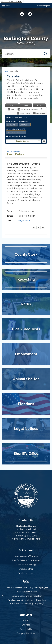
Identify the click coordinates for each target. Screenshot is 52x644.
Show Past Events (17, 136)
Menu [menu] (9, 6)
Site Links (26, 615)
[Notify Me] (39, 113)
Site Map (26, 625)
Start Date (11, 122)
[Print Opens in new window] (11, 109)
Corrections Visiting (26, 565)
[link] (43, 6)
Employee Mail (26, 569)
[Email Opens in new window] (43, 228)
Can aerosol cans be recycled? (27, 596)
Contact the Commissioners (26, 539)
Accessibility (26, 629)
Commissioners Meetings (26, 556)
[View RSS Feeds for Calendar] (42, 109)
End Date (24, 122)
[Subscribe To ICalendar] (28, 109)
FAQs (26, 582)
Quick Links (26, 550)
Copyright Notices (26, 633)
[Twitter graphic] (30, 14)
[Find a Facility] (23, 113)
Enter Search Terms (15, 129)
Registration (24, 220)
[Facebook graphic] (22, 14)
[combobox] (12, 125)
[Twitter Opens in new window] (38, 228)
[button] (46, 54)
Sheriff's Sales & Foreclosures (26, 560)
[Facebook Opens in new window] (34, 228)
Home (8, 71)
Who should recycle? (27, 592)
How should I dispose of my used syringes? (27, 587)
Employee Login (26, 573)
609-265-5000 (30, 536)
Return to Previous (13, 151)
